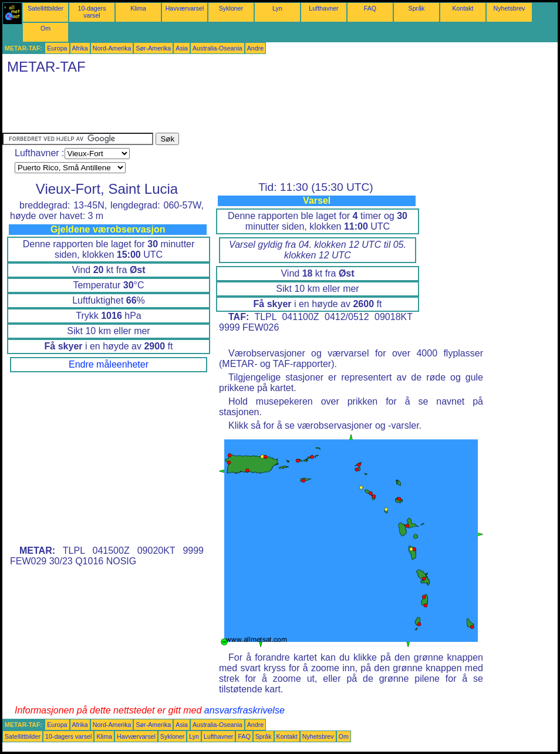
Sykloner (231, 8)
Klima (138, 8)
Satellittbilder (45, 8)
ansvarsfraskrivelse (244, 710)
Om (45, 28)
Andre (255, 48)
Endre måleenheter (109, 364)
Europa (57, 48)
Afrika (80, 48)
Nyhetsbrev (510, 8)
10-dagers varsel (92, 12)
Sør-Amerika (153, 48)
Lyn (277, 8)
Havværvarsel (185, 8)
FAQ (370, 8)
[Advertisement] (216, 106)
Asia (182, 48)
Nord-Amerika (112, 48)
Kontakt (463, 8)
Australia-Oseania (217, 48)
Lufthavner (323, 8)
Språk (417, 8)
